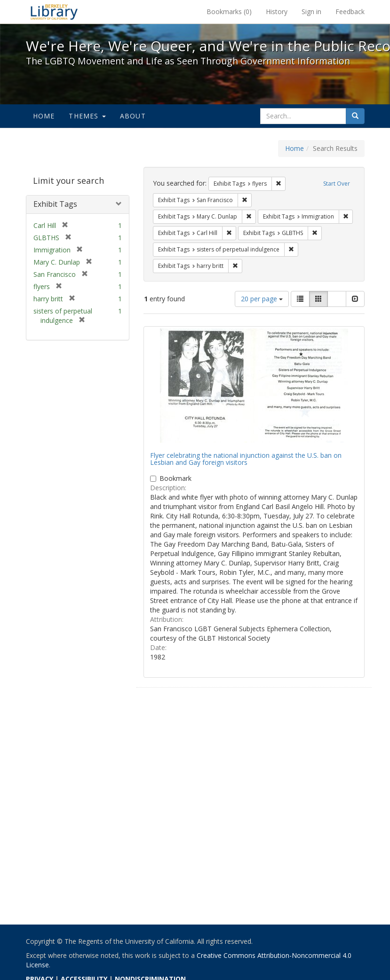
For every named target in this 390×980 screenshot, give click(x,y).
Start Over (337, 184)
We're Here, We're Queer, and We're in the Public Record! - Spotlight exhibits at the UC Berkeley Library (54, 12)
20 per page (262, 299)
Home (44, 116)
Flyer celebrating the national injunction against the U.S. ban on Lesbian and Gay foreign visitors (246, 459)
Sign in (311, 12)
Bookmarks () (229, 12)
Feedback (350, 12)
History (277, 12)
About (133, 116)
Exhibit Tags (55, 204)
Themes (87, 116)
